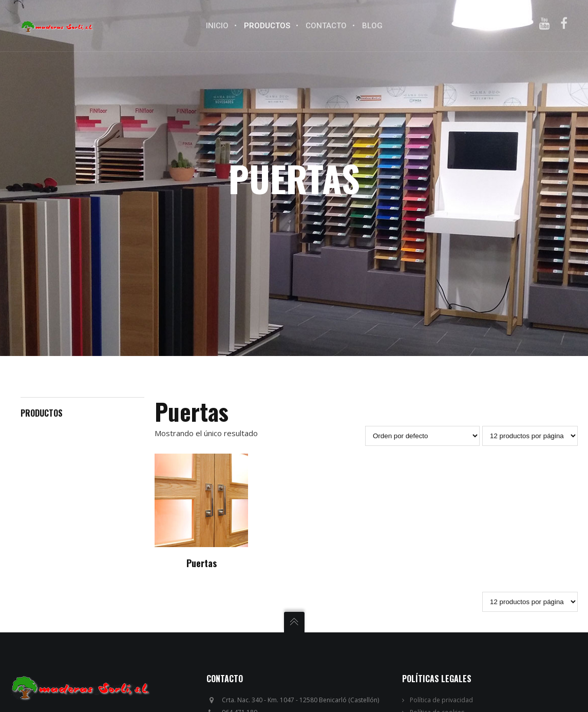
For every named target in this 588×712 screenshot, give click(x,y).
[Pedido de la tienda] (422, 436)
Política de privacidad (441, 700)
